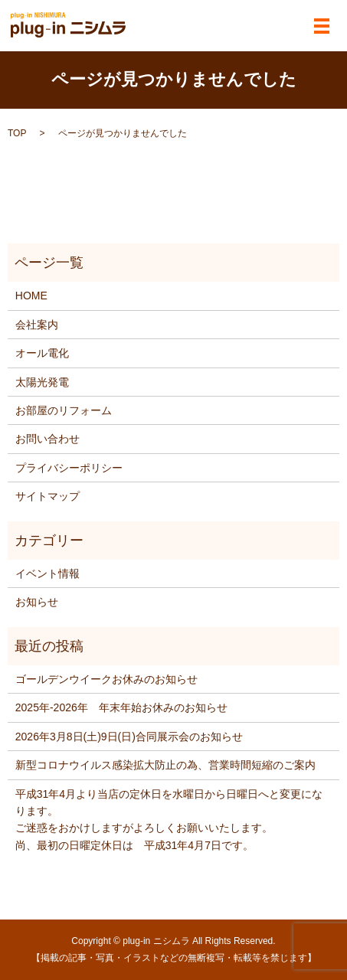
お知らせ (37, 602)
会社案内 (37, 325)
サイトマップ (47, 496)
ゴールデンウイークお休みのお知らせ (106, 679)
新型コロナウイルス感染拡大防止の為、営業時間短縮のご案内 (165, 765)
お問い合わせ (47, 439)
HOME (31, 296)
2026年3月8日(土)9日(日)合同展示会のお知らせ (129, 737)
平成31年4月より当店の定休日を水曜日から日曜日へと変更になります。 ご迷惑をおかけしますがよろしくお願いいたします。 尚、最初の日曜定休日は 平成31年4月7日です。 (169, 820)
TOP (17, 133)
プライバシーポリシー (69, 468)
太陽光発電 (42, 382)
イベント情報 (47, 573)
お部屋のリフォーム (64, 410)
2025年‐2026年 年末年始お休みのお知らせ (121, 707)
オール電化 (42, 353)
